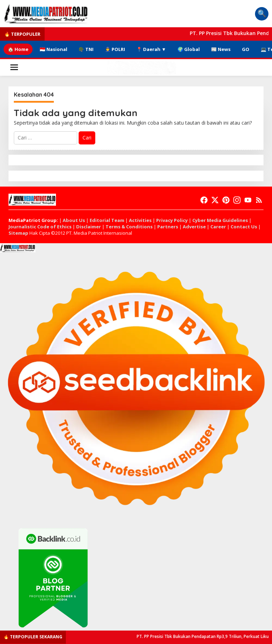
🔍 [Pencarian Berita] (262, 13)
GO (246, 49)
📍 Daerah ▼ (151, 49)
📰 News (221, 49)
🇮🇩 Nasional (53, 49)
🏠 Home (18, 49)
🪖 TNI (86, 49)
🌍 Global (189, 49)
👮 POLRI (115, 49)
